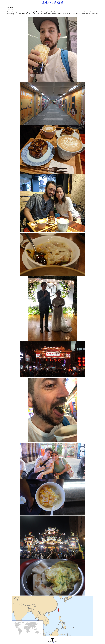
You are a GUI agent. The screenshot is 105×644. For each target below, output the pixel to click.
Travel (55, 643)
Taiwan (51, 643)
